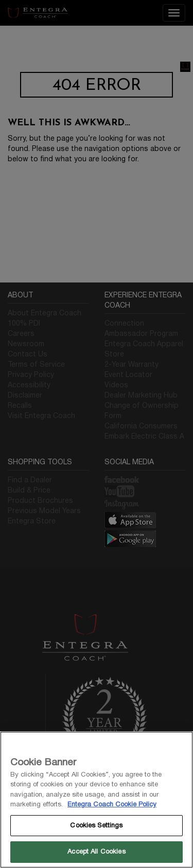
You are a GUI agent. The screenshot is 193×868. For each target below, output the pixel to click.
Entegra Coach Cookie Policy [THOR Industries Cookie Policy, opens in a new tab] (112, 804)
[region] (97, 800)
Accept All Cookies (96, 852)
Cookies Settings (96, 825)
